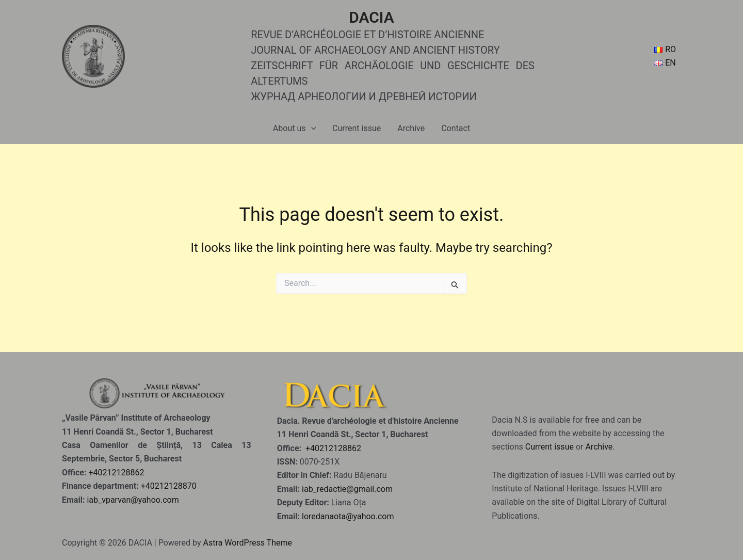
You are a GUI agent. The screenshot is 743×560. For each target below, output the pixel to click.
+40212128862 (116, 473)
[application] (311, 129)
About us (294, 129)
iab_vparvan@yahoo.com (133, 500)
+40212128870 (169, 486)
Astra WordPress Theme (247, 543)
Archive (411, 128)
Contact (456, 128)
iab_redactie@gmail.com (347, 489)
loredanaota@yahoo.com (348, 516)
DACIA (372, 17)
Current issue (357, 128)
